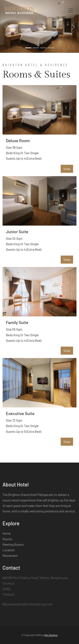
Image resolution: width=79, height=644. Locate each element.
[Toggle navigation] (71, 11)
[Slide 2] (36, 48)
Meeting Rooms (13, 545)
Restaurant (10, 556)
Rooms (7, 539)
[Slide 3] (43, 48)
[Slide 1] (28, 48)
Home (7, 533)
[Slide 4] (51, 48)
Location (9, 550)
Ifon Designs (51, 635)
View (67, 169)
